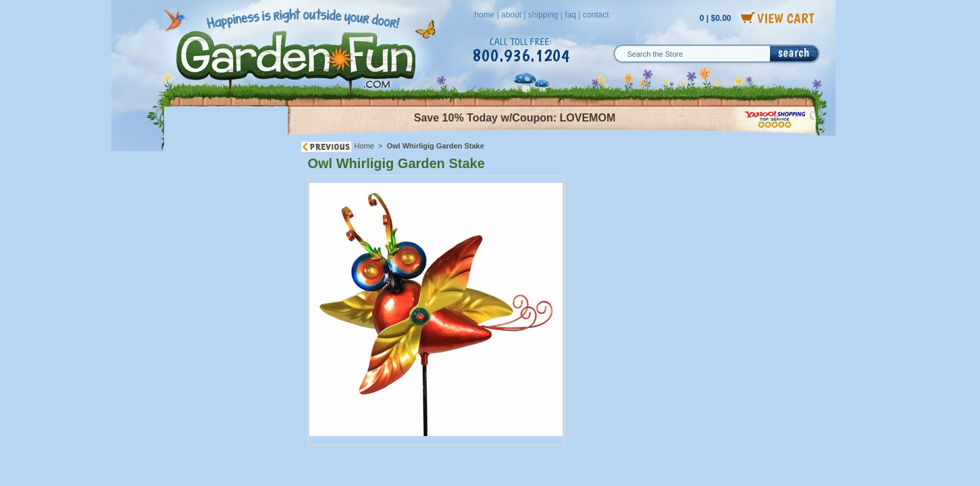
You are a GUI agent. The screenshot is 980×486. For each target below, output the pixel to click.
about (511, 15)
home (484, 15)
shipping (543, 15)
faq (570, 15)
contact (596, 15)
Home (364, 146)
